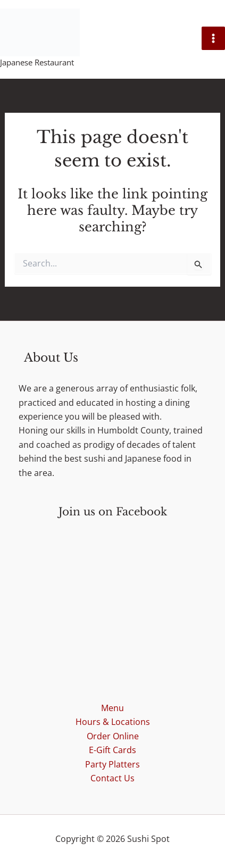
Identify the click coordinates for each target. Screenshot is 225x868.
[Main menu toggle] (213, 38)
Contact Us (112, 778)
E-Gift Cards (112, 750)
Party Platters (112, 764)
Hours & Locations (113, 722)
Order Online (113, 736)
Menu (112, 708)
